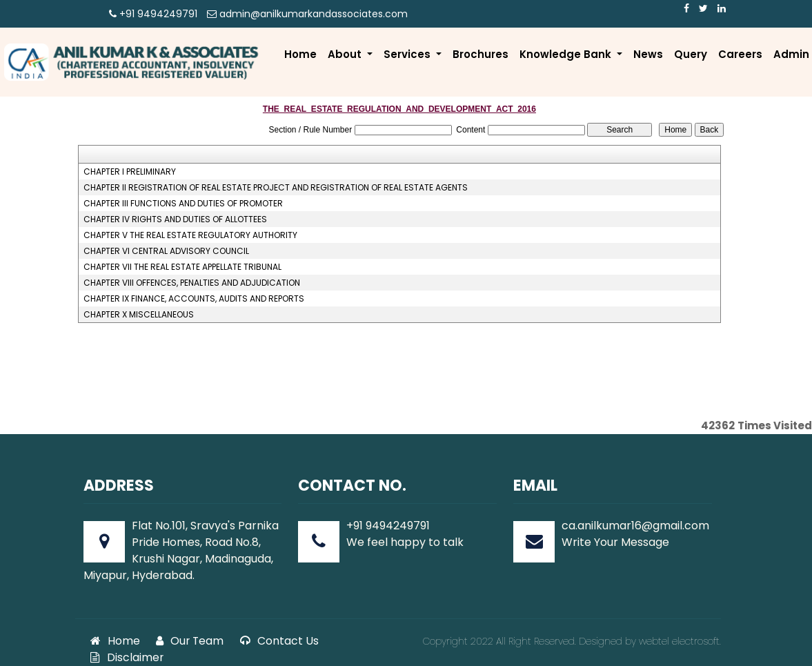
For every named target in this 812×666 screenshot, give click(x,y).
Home (300, 54)
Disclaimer (127, 657)
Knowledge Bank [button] (567, 54)
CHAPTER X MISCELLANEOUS (139, 315)
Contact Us (279, 641)
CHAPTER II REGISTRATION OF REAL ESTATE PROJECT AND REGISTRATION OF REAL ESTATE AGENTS (276, 188)
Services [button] (408, 54)
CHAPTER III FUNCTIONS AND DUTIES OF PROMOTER (183, 204)
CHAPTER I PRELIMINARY (130, 172)
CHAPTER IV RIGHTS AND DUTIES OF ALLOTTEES (175, 219)
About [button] (346, 54)
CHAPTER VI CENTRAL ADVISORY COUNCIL (166, 251)
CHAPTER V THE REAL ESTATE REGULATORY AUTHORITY (190, 235)
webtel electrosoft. (680, 641)
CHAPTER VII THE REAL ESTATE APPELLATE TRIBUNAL (182, 267)
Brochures (481, 54)
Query (691, 54)
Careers (740, 54)
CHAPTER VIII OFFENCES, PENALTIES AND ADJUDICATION (192, 283)
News (648, 54)
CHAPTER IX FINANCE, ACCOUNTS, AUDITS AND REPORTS (194, 299)
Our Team (190, 641)
